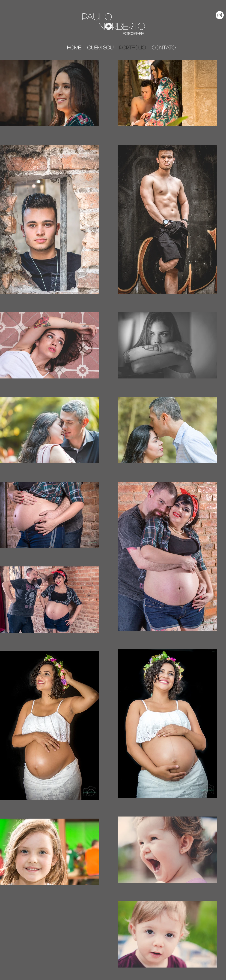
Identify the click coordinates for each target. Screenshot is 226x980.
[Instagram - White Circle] (220, 15)
